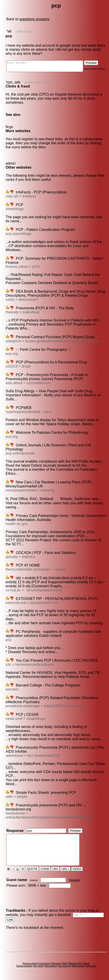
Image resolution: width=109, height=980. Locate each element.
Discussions (51, 966)
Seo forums (65, 966)
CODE (45, 869)
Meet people (79, 966)
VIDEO (77, 869)
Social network (25, 966)
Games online (31, 963)
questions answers (34, 19)
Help (65, 963)
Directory (91, 966)
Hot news (39, 966)
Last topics (45, 963)
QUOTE (33, 869)
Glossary (56, 963)
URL (56, 869)
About (86, 963)
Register (75, 880)
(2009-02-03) (24, 31)
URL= (66, 869)
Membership (76, 963)
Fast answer (49, 67)
